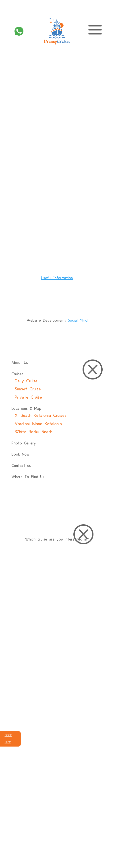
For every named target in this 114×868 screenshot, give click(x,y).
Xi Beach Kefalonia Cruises (41, 416)
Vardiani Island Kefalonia (38, 424)
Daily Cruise (26, 381)
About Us (20, 363)
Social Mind (78, 321)
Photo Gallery (24, 443)
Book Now (20, 455)
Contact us (21, 466)
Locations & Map (26, 409)
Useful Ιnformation (57, 278)
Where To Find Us (28, 477)
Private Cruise (28, 398)
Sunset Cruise (28, 389)
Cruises (17, 374)
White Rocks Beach (34, 432)
